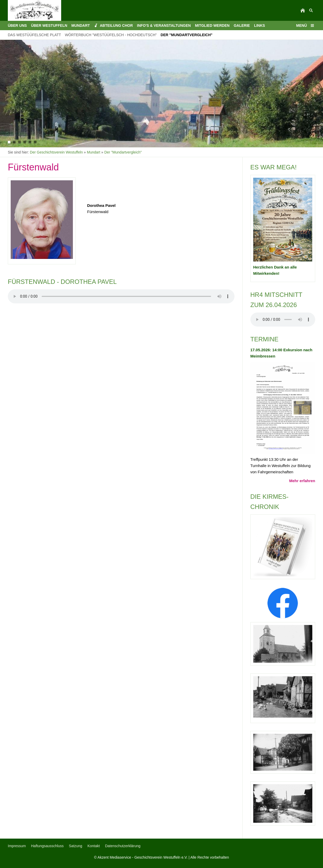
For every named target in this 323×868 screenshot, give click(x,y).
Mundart (94, 152)
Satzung (76, 846)
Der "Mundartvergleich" (123, 152)
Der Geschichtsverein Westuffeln (56, 152)
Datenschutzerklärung (123, 846)
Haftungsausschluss (47, 846)
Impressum (17, 846)
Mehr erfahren (302, 481)
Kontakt (94, 846)
